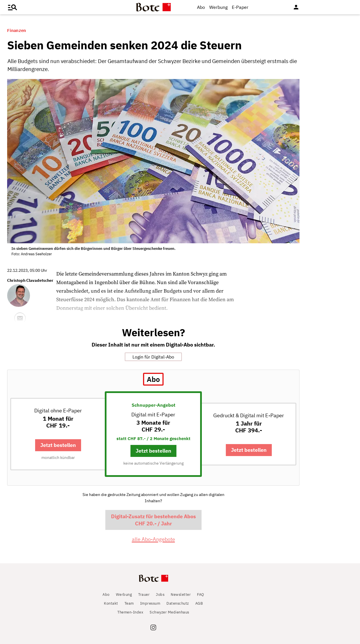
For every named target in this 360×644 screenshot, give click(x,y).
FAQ (201, 595)
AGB (199, 603)
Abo (201, 7)
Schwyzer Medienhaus (169, 612)
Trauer (144, 595)
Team (129, 603)
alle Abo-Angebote (153, 539)
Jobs (160, 595)
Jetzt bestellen (58, 445)
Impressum (150, 603)
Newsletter (181, 595)
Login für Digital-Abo (153, 357)
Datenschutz (178, 603)
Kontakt (111, 603)
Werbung (218, 7)
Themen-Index (130, 612)
